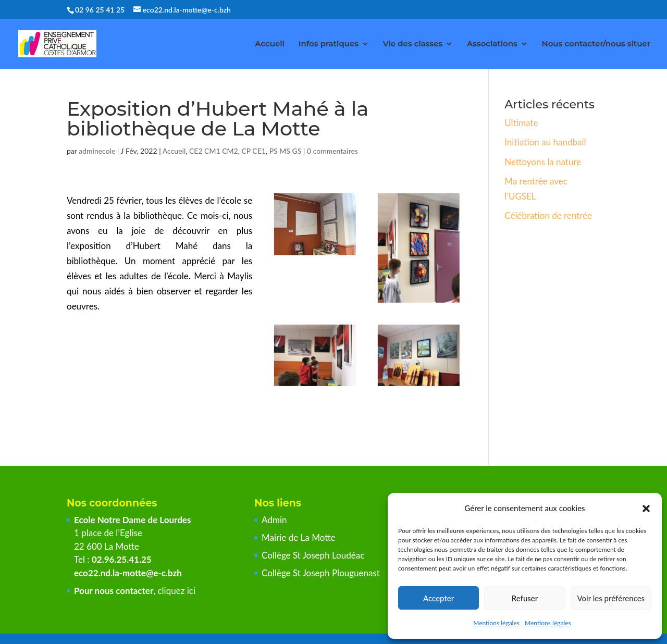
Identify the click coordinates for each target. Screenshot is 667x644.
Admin (274, 520)
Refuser (525, 598)
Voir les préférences (611, 598)
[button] (646, 509)
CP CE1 (254, 151)
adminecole (97, 151)
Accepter (439, 598)
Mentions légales (496, 623)
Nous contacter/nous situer (596, 44)
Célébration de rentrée (548, 215)
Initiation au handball (545, 142)
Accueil (270, 44)
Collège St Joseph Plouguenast (322, 573)
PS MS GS (286, 151)
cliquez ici (176, 591)
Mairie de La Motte (299, 537)
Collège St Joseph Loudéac (314, 555)
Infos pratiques (329, 44)
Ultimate (521, 123)
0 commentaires (332, 151)
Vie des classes (413, 44)
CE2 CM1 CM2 (214, 151)
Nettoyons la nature (543, 162)
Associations (492, 44)
